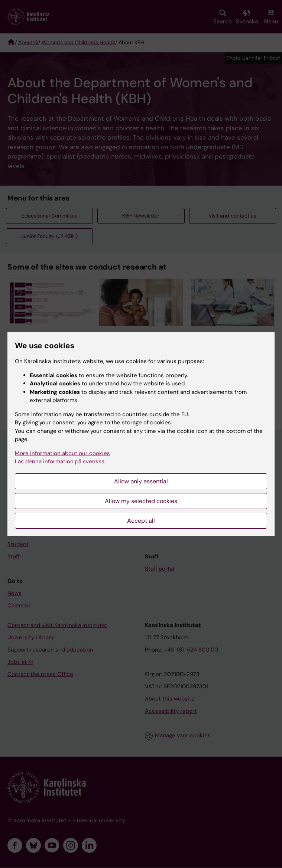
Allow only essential (141, 481)
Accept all (141, 521)
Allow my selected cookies (141, 501)
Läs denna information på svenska (60, 461)
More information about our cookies (62, 453)
